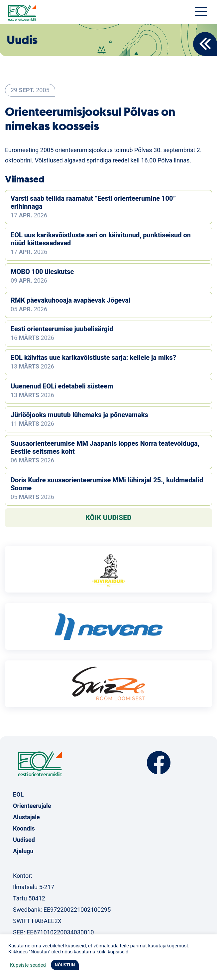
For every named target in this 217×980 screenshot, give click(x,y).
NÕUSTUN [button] (65, 965)
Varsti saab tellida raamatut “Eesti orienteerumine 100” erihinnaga (93, 202)
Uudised (24, 840)
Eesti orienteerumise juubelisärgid (62, 329)
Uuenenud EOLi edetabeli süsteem (62, 386)
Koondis (24, 828)
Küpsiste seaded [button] (28, 965)
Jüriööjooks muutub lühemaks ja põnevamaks (79, 415)
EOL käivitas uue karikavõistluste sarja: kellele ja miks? (93, 358)
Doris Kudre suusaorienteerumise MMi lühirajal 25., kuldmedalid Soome (107, 484)
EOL (18, 794)
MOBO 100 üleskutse (42, 272)
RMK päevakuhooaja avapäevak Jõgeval (70, 300)
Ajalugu (23, 851)
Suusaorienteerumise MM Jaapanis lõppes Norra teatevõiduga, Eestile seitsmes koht (105, 447)
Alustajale (26, 817)
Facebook (159, 763)
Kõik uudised (108, 518)
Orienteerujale (32, 806)
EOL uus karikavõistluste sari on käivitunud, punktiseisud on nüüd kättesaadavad (101, 239)
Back (205, 44)
